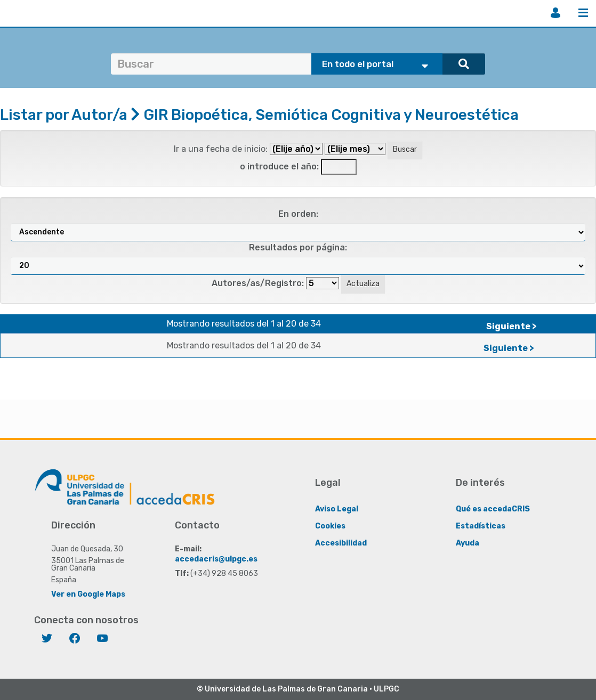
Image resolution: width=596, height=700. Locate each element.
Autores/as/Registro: (258, 283)
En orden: (298, 214)
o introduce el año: (279, 166)
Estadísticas (481, 526)
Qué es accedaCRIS (493, 509)
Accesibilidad (341, 543)
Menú (583, 13)
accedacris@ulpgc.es (216, 559)
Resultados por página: (298, 247)
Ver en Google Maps (88, 594)
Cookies (330, 526)
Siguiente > (512, 326)
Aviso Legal (337, 509)
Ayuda (468, 543)
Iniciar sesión (555, 13)
